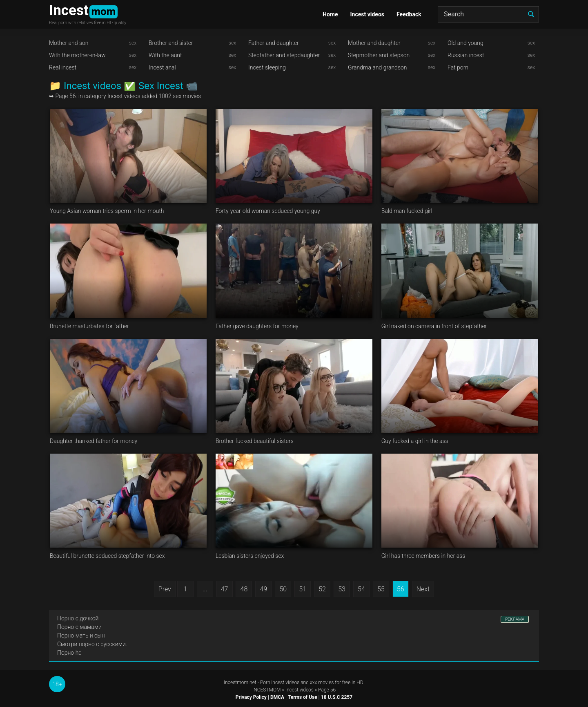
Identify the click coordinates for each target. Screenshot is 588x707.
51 (303, 589)
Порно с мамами (79, 627)
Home (330, 14)
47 (225, 589)
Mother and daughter (374, 43)
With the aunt (165, 55)
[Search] (488, 14)
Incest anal (162, 67)
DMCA (277, 697)
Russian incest (466, 55)
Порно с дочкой (78, 618)
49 (264, 589)
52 (322, 589)
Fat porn (458, 67)
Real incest (63, 67)
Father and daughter (274, 43)
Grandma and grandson (378, 67)
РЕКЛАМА (515, 619)
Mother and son (69, 43)
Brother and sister (171, 43)
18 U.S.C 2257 (337, 697)
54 (361, 589)
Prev (165, 589)
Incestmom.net (240, 682)
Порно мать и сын (81, 635)
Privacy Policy (251, 697)
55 (381, 589)
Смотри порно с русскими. (92, 644)
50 (283, 589)
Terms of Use (303, 697)
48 (244, 589)
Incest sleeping (267, 67)
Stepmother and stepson (379, 55)
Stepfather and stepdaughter (284, 55)
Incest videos (367, 14)
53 (342, 589)
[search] (531, 14)
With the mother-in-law (77, 55)
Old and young (465, 43)
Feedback (409, 14)
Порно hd (69, 653)
